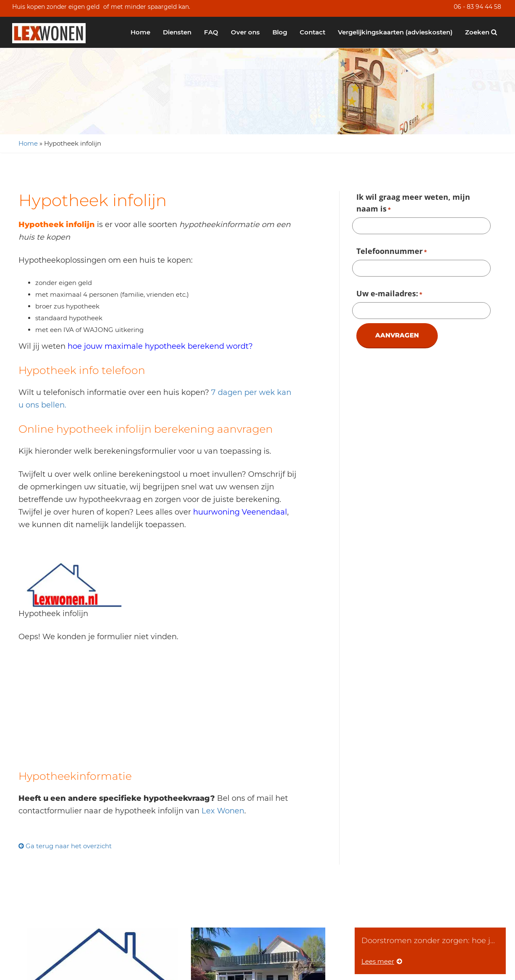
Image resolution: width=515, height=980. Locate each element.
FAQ (211, 32)
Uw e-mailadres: (389, 294)
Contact (312, 32)
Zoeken (481, 32)
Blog (280, 32)
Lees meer (382, 961)
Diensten (177, 32)
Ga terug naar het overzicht (65, 846)
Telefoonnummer (392, 252)
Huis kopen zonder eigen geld (56, 7)
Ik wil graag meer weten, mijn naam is (413, 204)
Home (140, 32)
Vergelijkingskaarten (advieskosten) (395, 32)
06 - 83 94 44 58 (477, 7)
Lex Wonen (223, 811)
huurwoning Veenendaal (240, 512)
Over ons (245, 32)
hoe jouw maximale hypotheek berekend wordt (158, 346)
